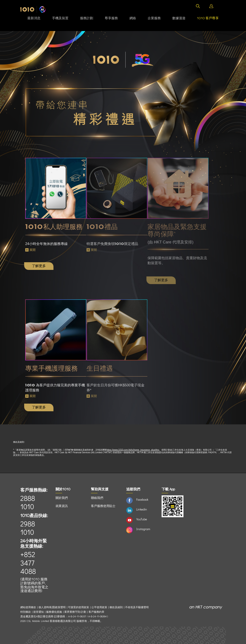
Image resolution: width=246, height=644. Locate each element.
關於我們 (62, 498)
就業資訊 (62, 506)
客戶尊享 (208, 18)
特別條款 (26, 612)
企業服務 (154, 18)
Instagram (143, 529)
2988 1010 (28, 528)
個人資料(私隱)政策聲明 (52, 607)
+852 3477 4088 (28, 563)
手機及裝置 (60, 18)
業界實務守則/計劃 (75, 612)
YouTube (142, 519)
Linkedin (142, 509)
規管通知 (38, 612)
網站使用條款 (29, 607)
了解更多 (30, 266)
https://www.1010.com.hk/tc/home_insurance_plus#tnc (133, 450)
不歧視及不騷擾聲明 (137, 607)
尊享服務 (111, 18)
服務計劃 (87, 18)
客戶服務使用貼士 (103, 506)
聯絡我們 (97, 498)
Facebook (142, 499)
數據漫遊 (179, 18)
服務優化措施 (54, 612)
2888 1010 (28, 502)
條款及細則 (116, 607)
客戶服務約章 (96, 612)
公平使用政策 (99, 607)
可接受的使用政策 (79, 607)
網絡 (133, 18)
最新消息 (34, 18)
